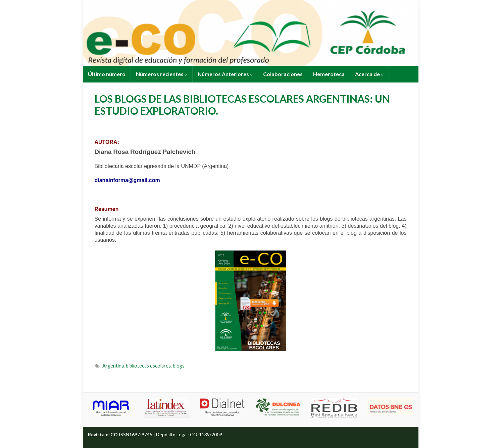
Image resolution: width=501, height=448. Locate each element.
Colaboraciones (283, 74)
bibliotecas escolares (148, 366)
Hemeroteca (329, 74)
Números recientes (162, 74)
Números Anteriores (225, 74)
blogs (179, 366)
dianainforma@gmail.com (127, 180)
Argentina (113, 366)
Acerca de (369, 74)
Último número (107, 74)
